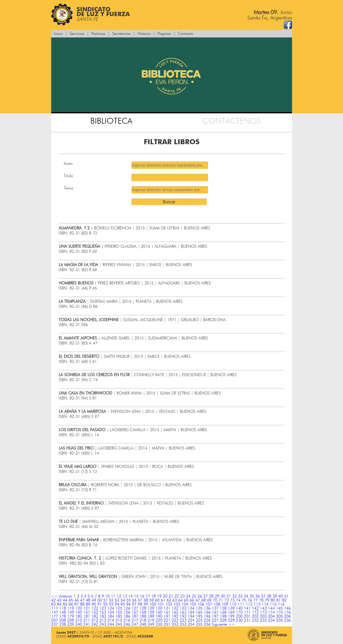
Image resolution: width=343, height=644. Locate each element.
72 (227, 600)
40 (281, 596)
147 (55, 612)
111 (241, 604)
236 (287, 620)
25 (194, 596)
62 (169, 600)
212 (95, 620)
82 (284, 600)
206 (287, 616)
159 (151, 612)
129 (151, 608)
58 (146, 600)
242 (95, 624)
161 (167, 612)
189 (151, 616)
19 (159, 596)
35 (252, 596)
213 (103, 620)
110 (233, 604)
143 (263, 608)
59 (152, 600)
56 (134, 600)
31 (229, 596)
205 (279, 616)
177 (55, 616)
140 (239, 608)
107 (209, 604)
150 (79, 612)
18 (154, 596)
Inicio (58, 34)
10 (107, 596)
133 (183, 608)
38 (269, 596)
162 (175, 612)
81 (279, 600)
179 (71, 616)
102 (169, 604)
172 (255, 612)
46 (77, 600)
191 (167, 616)
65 (186, 600)
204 (271, 616)
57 (140, 600)
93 (111, 604)
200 (239, 616)
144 (271, 608)
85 (65, 604)
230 (239, 620)
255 (199, 624)
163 (183, 612)
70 (215, 600)
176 (287, 612)
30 (223, 596)
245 (119, 624)
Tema (68, 188)
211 (87, 620)
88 (82, 604)
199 (231, 616)
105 (193, 604)
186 (127, 616)
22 (177, 596)
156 (127, 612)
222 (175, 620)
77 (255, 600)
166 (207, 612)
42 (53, 600)
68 (203, 600)
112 (249, 604)
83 (53, 604)
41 (286, 596)
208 (63, 620)
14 (130, 596)
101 (161, 604)
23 (182, 596)
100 (153, 604)
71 (221, 600)
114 (265, 604)
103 (177, 604)
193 (183, 616)
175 (279, 612)
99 (146, 604)
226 (207, 620)
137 (215, 608)
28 (211, 596)
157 (135, 612)
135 (199, 608)
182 (95, 616)
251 (167, 624)
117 (55, 608)
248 (143, 624)
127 (135, 608)
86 (71, 604)
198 (223, 616)
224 (191, 620)
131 (167, 608)
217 (135, 620)
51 (105, 600)
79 (267, 600)
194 (191, 616)
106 (201, 604)
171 (247, 612)
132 (175, 608)
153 (103, 612)
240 (79, 624)
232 (255, 620)
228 (223, 620)
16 (142, 596)
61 (163, 600)
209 (71, 620)
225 (199, 620)
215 (119, 620)
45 (71, 600)
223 (183, 620)
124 (111, 608)
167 (215, 612)
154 (111, 612)
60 (157, 600)
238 (63, 624)
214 (111, 620)
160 (159, 612)
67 (198, 600)
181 (87, 616)
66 (192, 600)
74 (238, 600)
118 (63, 608)
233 (263, 620)
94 (117, 604)
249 (151, 624)
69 (209, 600)
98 (140, 604)
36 (257, 596)
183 (103, 616)
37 (263, 596)
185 (119, 616)
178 (63, 616)
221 (167, 620)
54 (123, 600)
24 (188, 596)
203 (263, 616)
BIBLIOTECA (111, 121)
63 (175, 600)
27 (205, 596)
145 (279, 608)
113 (257, 604)
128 (143, 608)
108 (217, 604)
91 (100, 604)
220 (159, 620)
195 (199, 616)
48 (88, 600)
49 (94, 600)
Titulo (68, 176)
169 (231, 612)
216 (127, 620)
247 (135, 624)
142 (255, 608)
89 (88, 604)
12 (119, 596)
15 (136, 596)
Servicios (77, 34)
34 (246, 596)
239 (71, 624)
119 (71, 608)
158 (143, 612)
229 (231, 620)
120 (79, 608)
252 (175, 624)
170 (239, 612)
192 (175, 616)
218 (143, 620)
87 (77, 604)
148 (63, 612)
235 (279, 620)
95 (123, 604)
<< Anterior (62, 596)
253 (183, 624)
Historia (144, 34)
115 (273, 604)
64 (180, 600)
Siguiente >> (223, 624)
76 (250, 600)
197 (215, 616)
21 (171, 596)
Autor (68, 164)
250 (159, 624)
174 (271, 612)
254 (191, 624)
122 (95, 608)
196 (207, 616)
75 (244, 600)
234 (271, 620)
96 (128, 604)
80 (273, 600)
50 (100, 600)
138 (223, 608)
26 (200, 596)
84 (59, 604)
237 (55, 624)
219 (151, 620)
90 (94, 604)
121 (87, 608)
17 (148, 596)
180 (79, 616)
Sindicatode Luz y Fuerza (90, 14)
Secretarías (121, 34)
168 (223, 612)
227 (215, 620)
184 (111, 616)
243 (103, 624)
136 (207, 608)
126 (127, 608)
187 (135, 616)
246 (127, 624)
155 (119, 612)
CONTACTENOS (232, 121)
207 (55, 620)
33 (240, 596)
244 (111, 624)
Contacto (186, 34)
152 (95, 612)
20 (165, 596)
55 (128, 600)
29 (217, 596)
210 (79, 620)
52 (111, 600)
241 (87, 624)
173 (263, 612)
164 (191, 612)
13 (125, 596)
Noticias (98, 34)
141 (247, 608)
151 (87, 612)
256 (207, 624)
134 (191, 608)
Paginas (164, 34)
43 (59, 600)
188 (143, 616)
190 (159, 616)
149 (71, 612)
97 (134, 604)
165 (199, 612)
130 (159, 608)
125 (119, 608)
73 (232, 600)
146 (287, 608)
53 (117, 600)
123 (103, 608)
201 (247, 616)
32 (234, 596)
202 (255, 616)
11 (113, 596)
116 (281, 604)
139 (231, 608)
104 (185, 604)
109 (225, 604)
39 (275, 596)
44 (65, 600)
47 (82, 600)
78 (261, 600)
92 (105, 604)
